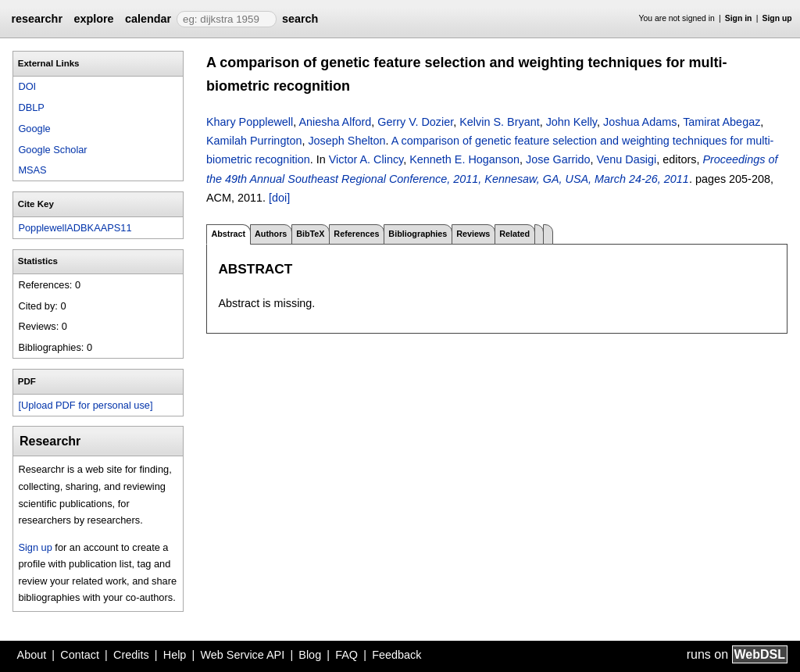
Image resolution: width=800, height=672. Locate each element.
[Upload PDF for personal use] (85, 405)
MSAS (32, 170)
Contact (80, 655)
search (300, 19)
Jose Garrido (558, 159)
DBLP (31, 107)
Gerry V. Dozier (415, 122)
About (32, 655)
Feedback (396, 655)
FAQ (346, 655)
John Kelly (571, 122)
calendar (148, 19)
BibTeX (310, 234)
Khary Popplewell (250, 122)
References (356, 234)
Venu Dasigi (626, 159)
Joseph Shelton (346, 141)
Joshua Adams (640, 122)
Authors (271, 234)
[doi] (279, 198)
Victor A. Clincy (366, 159)
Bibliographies (418, 234)
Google (34, 129)
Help (175, 655)
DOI (27, 86)
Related (514, 234)
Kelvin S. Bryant (499, 122)
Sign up (777, 18)
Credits (131, 655)
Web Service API (242, 655)
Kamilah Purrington (254, 141)
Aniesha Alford (335, 122)
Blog (310, 655)
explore (93, 19)
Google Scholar (52, 150)
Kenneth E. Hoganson (464, 159)
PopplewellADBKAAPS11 (75, 228)
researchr (37, 19)
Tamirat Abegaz (721, 122)
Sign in (739, 18)
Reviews (473, 234)
